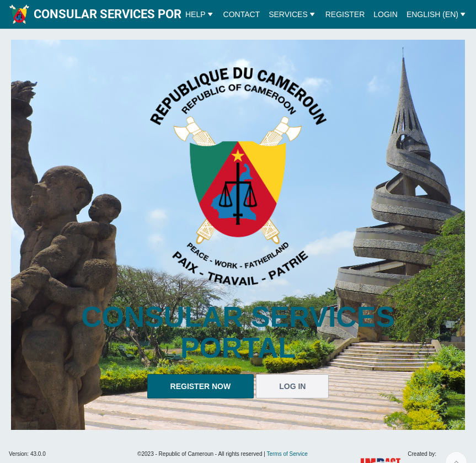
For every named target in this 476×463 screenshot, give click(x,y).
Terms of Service (287, 454)
